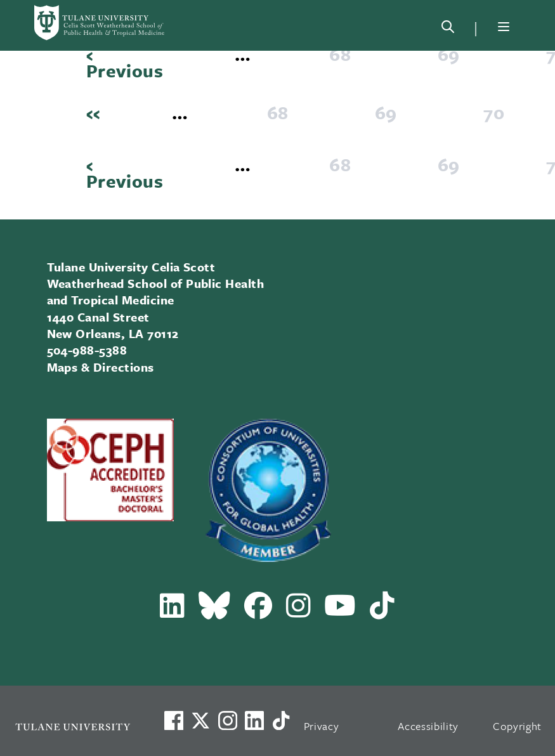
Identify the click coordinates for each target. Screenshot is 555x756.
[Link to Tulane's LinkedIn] (254, 720)
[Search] (448, 29)
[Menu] (504, 27)
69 (453, 54)
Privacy (322, 726)
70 (498, 112)
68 (344, 54)
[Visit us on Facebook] (174, 720)
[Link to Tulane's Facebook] (228, 720)
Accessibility (428, 726)
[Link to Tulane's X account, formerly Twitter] (200, 720)
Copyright (517, 726)
